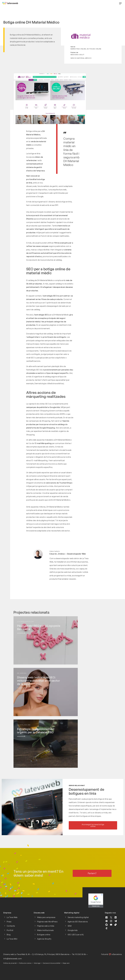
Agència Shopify (44, 939)
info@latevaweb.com (13, 959)
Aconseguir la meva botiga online (93, 825)
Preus (9, 922)
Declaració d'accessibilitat (52, 963)
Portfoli (10, 930)
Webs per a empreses (46, 917)
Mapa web (66, 963)
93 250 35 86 (81, 954)
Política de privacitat (10, 963)
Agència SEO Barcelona (78, 922)
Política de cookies (25, 963)
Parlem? (92, 873)
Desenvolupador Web (76, 554)
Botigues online (94, 49)
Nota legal (37, 963)
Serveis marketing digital (78, 917)
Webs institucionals (45, 930)
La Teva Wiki (12, 939)
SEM (70, 926)
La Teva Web (12, 917)
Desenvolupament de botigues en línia (87, 791)
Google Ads (73, 930)
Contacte (11, 926)
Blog (9, 935)
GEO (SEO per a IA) (76, 935)
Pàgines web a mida (46, 926)
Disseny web (9, 954)
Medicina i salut (77, 55)
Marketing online (78, 49)
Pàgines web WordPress (47, 922)
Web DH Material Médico (81, 58)
